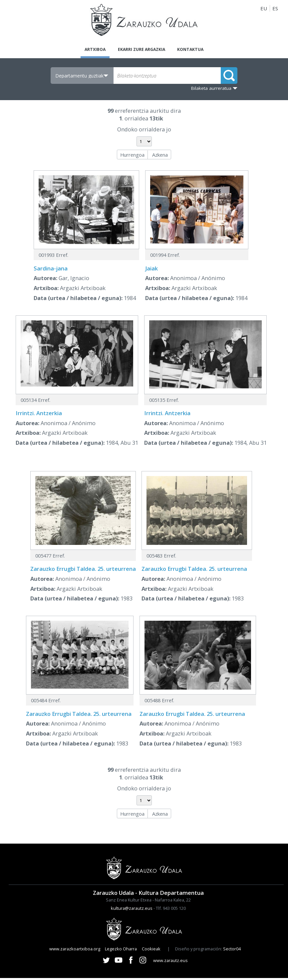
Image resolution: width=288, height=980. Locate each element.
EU (264, 8)
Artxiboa (85, 50)
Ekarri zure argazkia (141, 50)
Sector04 (232, 951)
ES (275, 8)
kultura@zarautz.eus (132, 910)
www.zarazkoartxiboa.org (75, 951)
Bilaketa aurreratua (211, 90)
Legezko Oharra (121, 951)
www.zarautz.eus (170, 962)
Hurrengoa (132, 156)
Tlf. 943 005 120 (171, 910)
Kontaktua (200, 50)
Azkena (160, 156)
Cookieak (151, 951)
